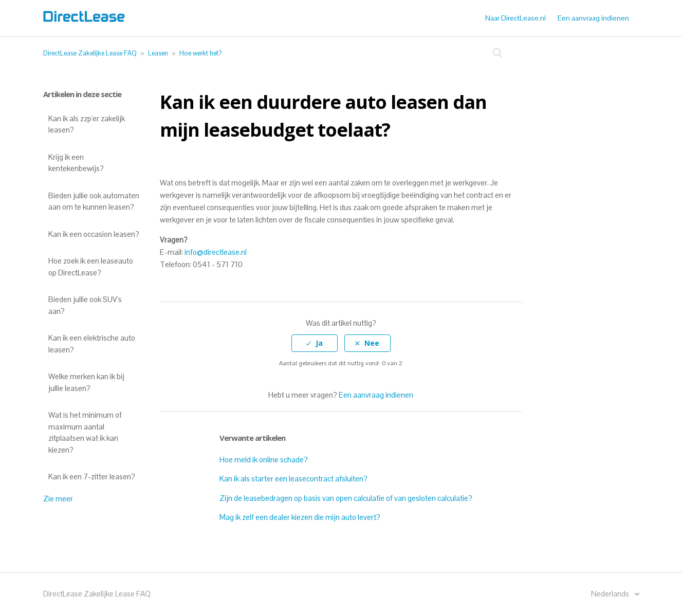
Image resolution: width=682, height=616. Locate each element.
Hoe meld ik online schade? (264, 460)
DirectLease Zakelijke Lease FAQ (90, 53)
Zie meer (58, 499)
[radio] (315, 343)
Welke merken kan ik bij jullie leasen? (86, 382)
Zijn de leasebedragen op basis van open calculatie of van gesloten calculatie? (346, 498)
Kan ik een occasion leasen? (94, 234)
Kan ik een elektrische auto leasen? (92, 344)
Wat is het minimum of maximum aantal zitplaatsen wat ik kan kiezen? (85, 432)
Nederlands (611, 594)
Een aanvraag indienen (593, 18)
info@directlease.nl (216, 252)
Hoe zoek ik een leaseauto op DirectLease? (91, 267)
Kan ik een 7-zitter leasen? (92, 477)
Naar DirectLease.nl (515, 18)
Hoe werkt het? (200, 53)
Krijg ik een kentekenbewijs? (76, 163)
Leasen (158, 53)
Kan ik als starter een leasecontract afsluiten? (293, 479)
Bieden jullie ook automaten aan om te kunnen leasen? (94, 201)
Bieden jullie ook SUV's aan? (85, 305)
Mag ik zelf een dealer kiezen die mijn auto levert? (300, 517)
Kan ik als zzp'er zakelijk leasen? (87, 124)
